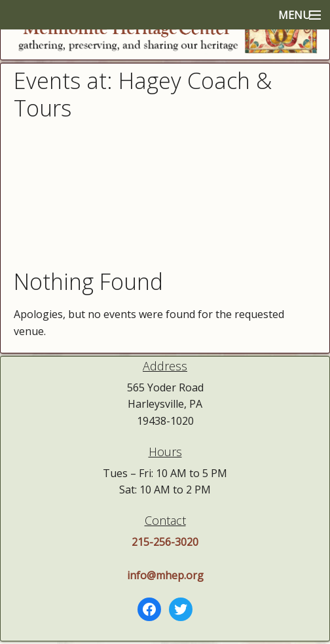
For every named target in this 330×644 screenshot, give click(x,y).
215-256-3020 (165, 542)
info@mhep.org (165, 575)
